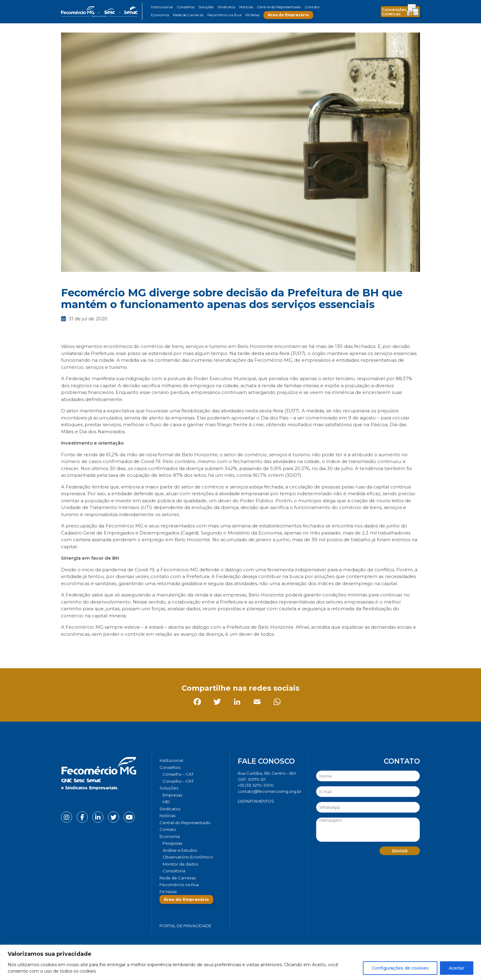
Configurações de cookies (400, 968)
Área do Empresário (288, 15)
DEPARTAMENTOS (256, 801)
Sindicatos (226, 7)
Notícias (246, 7)
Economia (160, 15)
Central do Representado (279, 7)
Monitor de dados (180, 864)
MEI (166, 802)
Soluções (206, 7)
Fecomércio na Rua (224, 15)
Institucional (162, 7)
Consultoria (174, 871)
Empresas (172, 795)
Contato (312, 7)
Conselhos (186, 7)
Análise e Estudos (180, 850)
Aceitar (457, 968)
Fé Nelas (252, 15)
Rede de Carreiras (188, 15)
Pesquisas (172, 843)
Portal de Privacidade (185, 926)
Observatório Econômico (188, 857)
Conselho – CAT (178, 774)
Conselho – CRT (178, 781)
